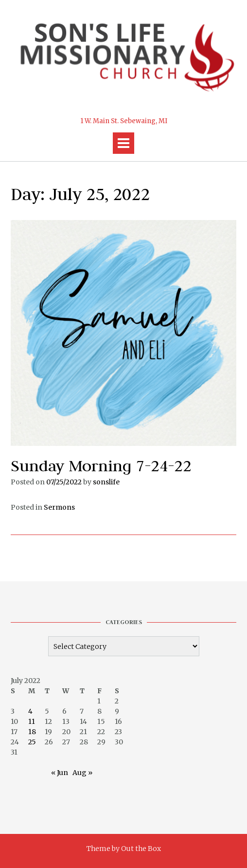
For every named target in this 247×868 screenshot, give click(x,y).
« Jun (60, 773)
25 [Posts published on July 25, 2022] (32, 742)
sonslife (106, 482)
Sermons (59, 507)
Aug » (82, 773)
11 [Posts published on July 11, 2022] (32, 721)
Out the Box (141, 849)
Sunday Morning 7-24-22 (101, 466)
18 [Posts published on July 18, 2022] (32, 732)
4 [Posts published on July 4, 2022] (30, 711)
